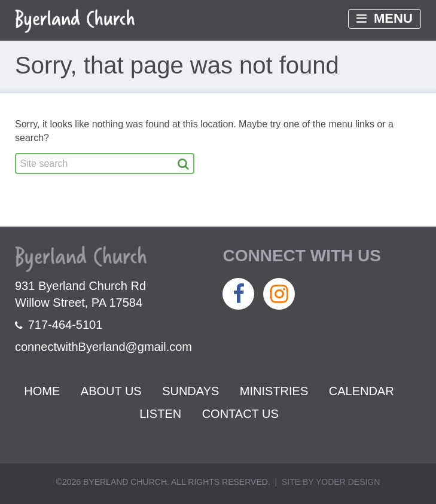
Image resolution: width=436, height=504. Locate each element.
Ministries (274, 391)
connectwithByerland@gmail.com (103, 347)
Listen (160, 414)
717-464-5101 (59, 325)
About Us (111, 391)
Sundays (190, 391)
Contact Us (240, 414)
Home (42, 391)
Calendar (362, 391)
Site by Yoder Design (331, 482)
